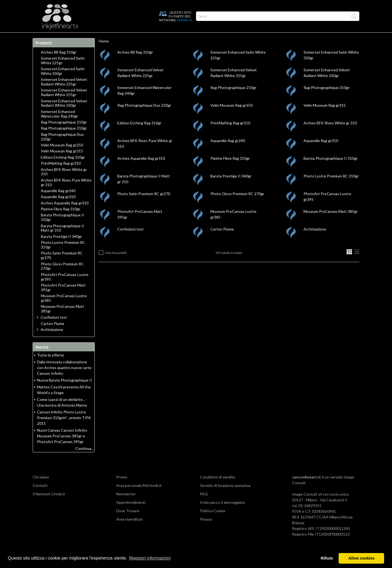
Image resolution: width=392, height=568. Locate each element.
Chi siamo (41, 488)
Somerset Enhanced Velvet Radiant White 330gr (64, 114)
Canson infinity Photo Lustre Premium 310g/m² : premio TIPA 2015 (64, 428)
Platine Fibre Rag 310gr (230, 169)
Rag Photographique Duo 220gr (144, 116)
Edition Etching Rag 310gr (139, 133)
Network (146, 38)
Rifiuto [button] (327, 558)
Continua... (85, 459)
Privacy (206, 530)
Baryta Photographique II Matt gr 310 (62, 239)
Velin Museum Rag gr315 (325, 116)
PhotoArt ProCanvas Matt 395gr (63, 298)
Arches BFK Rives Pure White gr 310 (66, 193)
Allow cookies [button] (362, 558)
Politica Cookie (213, 521)
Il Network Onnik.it (49, 504)
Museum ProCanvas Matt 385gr (331, 222)
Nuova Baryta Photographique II (65, 391)
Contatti (40, 496)
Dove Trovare (128, 521)
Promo (168, 38)
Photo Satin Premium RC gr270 (144, 204)
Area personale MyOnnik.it (139, 496)
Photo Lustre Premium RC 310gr (331, 187)
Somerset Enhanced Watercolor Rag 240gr (59, 125)
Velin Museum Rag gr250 (232, 116)
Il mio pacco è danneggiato (223, 513)
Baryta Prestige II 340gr (231, 187)
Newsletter (126, 504)
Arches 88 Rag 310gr (135, 63)
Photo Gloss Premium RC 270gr (237, 204)
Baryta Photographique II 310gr (331, 169)
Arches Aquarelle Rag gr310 (141, 169)
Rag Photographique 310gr (327, 98)
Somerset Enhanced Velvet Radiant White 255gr (64, 103)
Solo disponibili (116, 263)
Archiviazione (315, 240)
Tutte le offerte (50, 366)
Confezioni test (131, 240)
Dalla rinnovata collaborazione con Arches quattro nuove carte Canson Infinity (64, 378)
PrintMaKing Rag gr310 (230, 133)
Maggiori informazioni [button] (150, 558)
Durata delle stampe (111, 38)
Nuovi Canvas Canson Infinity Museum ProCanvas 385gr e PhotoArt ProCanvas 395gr (62, 446)
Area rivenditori (129, 530)
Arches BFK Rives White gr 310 (330, 133)
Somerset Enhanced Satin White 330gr (63, 82)
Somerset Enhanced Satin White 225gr (63, 71)
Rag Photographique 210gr (233, 98)
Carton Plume (222, 240)
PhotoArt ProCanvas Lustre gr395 (65, 288)
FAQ (204, 504)
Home (42, 38)
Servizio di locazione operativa (225, 496)
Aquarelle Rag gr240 (228, 151)
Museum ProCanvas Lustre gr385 (64, 309)
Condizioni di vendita (218, 488)
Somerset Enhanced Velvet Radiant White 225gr (64, 92)
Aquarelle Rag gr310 (321, 151)
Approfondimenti (70, 38)
